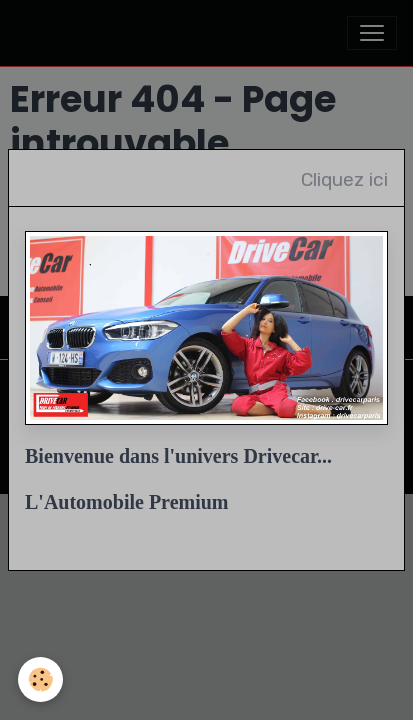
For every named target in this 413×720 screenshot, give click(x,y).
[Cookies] (40, 679)
